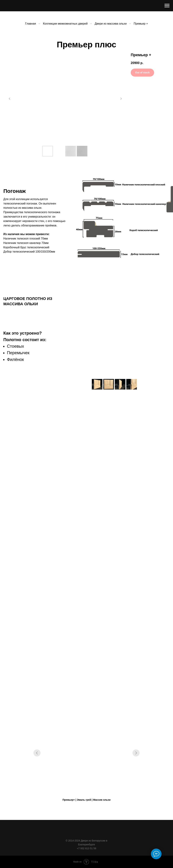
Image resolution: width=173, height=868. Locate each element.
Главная (31, 24)
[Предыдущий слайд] (10, 99)
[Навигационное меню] (167, 6)
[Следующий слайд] (121, 99)
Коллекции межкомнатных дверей (65, 24)
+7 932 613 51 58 (86, 848)
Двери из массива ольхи (111, 24)
